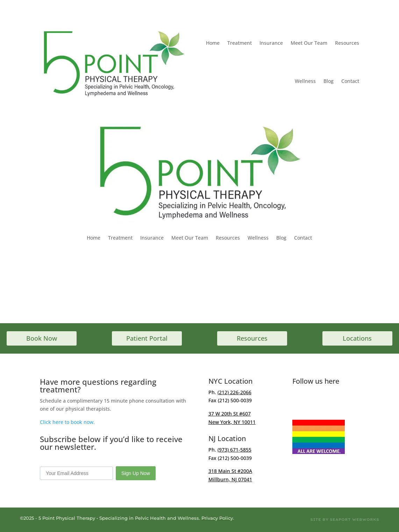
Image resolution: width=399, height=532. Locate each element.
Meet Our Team (309, 43)
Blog (329, 81)
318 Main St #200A (230, 471)
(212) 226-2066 (234, 392)
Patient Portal (147, 338)
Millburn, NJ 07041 (230, 479)
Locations (357, 338)
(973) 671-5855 (234, 450)
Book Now (42, 338)
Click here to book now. (67, 422)
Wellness (305, 81)
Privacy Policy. (218, 518)
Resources (347, 43)
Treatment (240, 43)
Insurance (271, 43)
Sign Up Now (136, 473)
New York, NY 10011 (232, 422)
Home (213, 43)
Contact (350, 81)
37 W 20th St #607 (230, 414)
